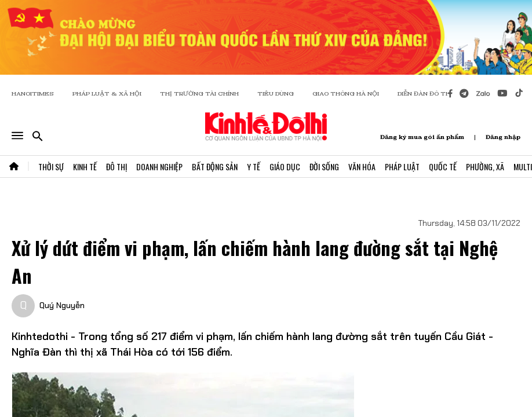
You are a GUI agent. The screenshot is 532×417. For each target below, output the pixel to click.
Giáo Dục (285, 167)
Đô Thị (116, 167)
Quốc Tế (443, 167)
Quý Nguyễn (62, 305)
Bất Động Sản (215, 167)
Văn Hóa (362, 167)
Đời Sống (324, 167)
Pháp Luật (402, 167)
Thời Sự (51, 167)
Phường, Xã (485, 167)
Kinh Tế (85, 167)
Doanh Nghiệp (159, 167)
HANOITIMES (33, 94)
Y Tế (254, 167)
